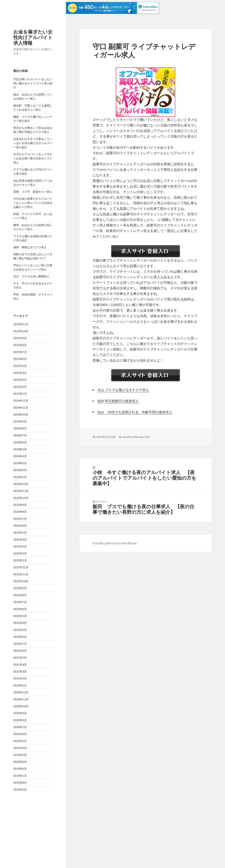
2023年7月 (20, 519)
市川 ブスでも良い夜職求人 (31, 276)
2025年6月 (20, 359)
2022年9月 (20, 588)
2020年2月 (20, 762)
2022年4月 (20, 623)
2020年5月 (20, 741)
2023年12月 (21, 484)
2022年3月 (20, 630)
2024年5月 (20, 449)
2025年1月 (20, 394)
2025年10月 (21, 331)
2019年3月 (20, 790)
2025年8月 (20, 345)
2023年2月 (20, 553)
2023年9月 (20, 505)
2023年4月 (20, 539)
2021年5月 (20, 658)
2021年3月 (20, 671)
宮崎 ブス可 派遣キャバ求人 (33, 192)
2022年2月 (20, 637)
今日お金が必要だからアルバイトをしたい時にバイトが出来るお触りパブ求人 (33, 203)
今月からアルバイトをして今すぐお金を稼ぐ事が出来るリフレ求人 (33, 158)
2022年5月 (20, 616)
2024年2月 (20, 470)
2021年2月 (20, 678)
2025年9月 (20, 338)
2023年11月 (21, 491)
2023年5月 (20, 533)
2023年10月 (21, 498)
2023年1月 (20, 560)
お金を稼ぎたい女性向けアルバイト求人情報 (33, 37)
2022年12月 (21, 567)
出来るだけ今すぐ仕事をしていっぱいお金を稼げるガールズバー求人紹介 (33, 143)
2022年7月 (20, 602)
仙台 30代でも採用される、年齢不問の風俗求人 (135, 412)
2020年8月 (20, 720)
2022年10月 (21, 581)
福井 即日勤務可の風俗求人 (118, 401)
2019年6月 (20, 769)
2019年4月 (20, 783)
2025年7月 (20, 352)
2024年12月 (21, 401)
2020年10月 (21, 706)
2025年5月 (20, 366)
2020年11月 (21, 699)
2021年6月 (20, 651)
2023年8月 (20, 512)
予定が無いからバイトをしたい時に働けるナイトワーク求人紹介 (33, 83)
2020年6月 (20, 734)
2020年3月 (20, 755)
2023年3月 (20, 546)
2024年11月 (21, 408)
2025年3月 (20, 380)
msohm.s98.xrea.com (136, 437)
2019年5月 (20, 776)
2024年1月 (20, 477)
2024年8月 (20, 428)
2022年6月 (20, 609)
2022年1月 (20, 644)
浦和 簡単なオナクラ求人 (30, 247)
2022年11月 (21, 574)
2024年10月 (21, 414)
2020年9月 (20, 713)
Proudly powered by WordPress (115, 543)
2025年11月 (21, 324)
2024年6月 (20, 442)
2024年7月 (20, 435)
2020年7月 (20, 727)
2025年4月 (20, 373)
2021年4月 (20, 664)
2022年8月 (20, 595)
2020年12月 (21, 692)
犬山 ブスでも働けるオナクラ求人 (123, 390)
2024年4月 (20, 456)
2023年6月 (20, 526)
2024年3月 (20, 463)
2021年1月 (20, 685)
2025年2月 (20, 387)
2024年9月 (20, 421)
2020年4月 (20, 748)
